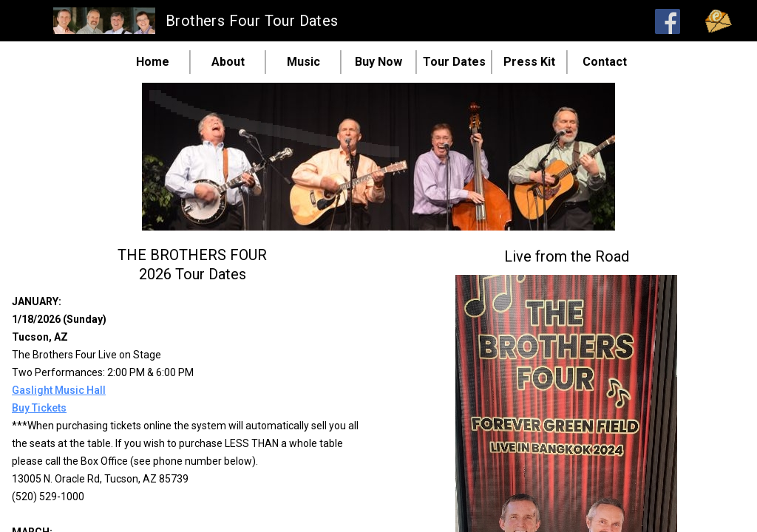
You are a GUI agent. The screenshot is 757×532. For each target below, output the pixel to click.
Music (303, 62)
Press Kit (529, 62)
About (228, 62)
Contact (605, 62)
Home (153, 62)
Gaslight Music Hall (59, 390)
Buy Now (378, 62)
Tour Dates (454, 62)
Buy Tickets (39, 408)
